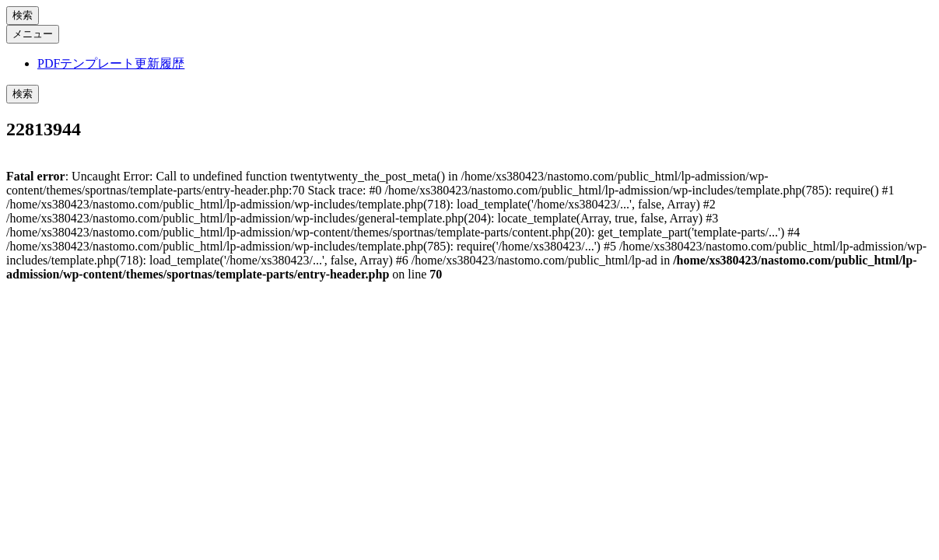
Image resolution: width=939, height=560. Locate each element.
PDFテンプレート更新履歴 (111, 63)
